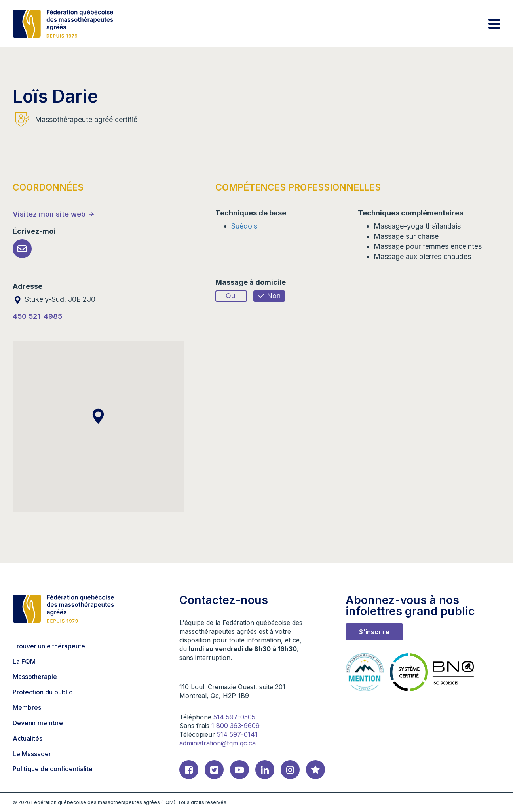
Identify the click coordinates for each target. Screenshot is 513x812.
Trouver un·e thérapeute (49, 646)
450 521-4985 (37, 316)
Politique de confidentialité (53, 769)
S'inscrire (374, 632)
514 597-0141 (237, 734)
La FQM (24, 661)
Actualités (28, 738)
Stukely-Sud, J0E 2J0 (54, 299)
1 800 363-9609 (236, 726)
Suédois (244, 226)
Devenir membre (38, 723)
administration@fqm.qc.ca (218, 743)
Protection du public (43, 692)
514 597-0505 (234, 717)
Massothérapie (35, 677)
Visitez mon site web (49, 214)
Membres (27, 707)
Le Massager (32, 754)
